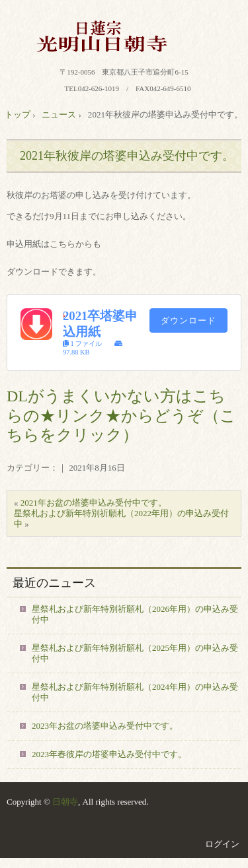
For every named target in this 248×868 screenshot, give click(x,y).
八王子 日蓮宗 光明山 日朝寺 (124, 36)
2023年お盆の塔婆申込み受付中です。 (105, 726)
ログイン (222, 844)
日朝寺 (65, 802)
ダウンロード (188, 320)
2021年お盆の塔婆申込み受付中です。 (94, 503)
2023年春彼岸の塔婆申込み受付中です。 (109, 754)
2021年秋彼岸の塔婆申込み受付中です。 (127, 156)
